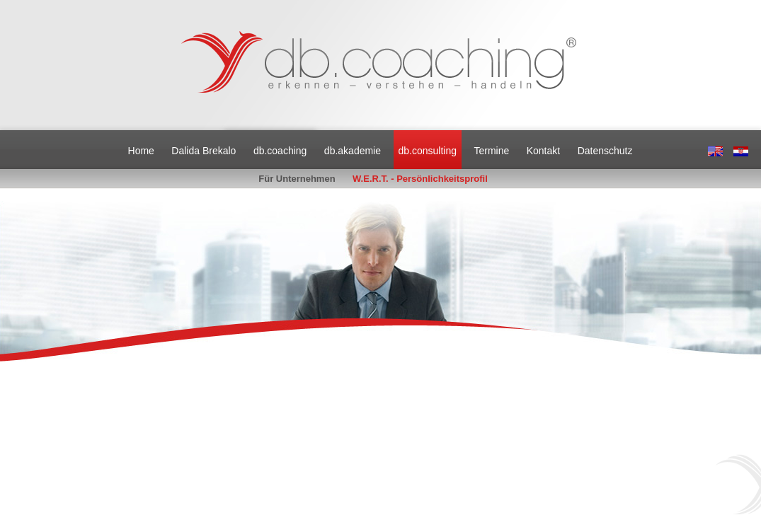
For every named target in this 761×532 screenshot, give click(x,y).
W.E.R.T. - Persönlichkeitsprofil (420, 179)
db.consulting (427, 151)
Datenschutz (605, 151)
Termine (491, 151)
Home (141, 151)
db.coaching (280, 151)
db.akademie (353, 151)
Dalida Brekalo (204, 151)
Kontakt (543, 151)
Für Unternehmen (297, 179)
